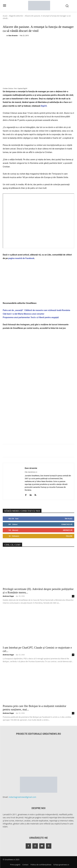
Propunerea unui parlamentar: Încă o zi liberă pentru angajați (31, 317)
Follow (69, 536)
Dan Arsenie (13, 35)
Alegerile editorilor (16, 16)
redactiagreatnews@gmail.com (22, 797)
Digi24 (44, 106)
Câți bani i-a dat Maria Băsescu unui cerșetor (24, 314)
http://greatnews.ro (31, 472)
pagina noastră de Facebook (21, 258)
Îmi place (69, 519)
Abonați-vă (68, 530)
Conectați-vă (67, 524)
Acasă (5, 16)
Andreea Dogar (8, 596)
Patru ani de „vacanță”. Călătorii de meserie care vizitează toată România (36, 310)
